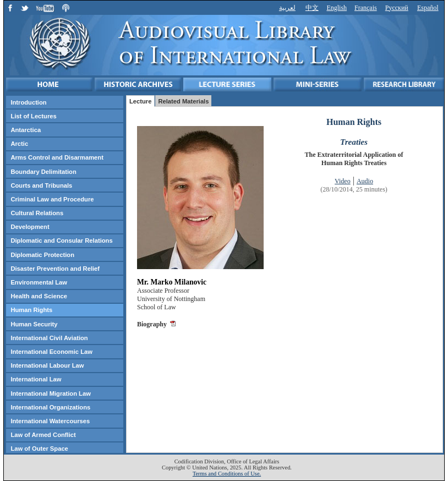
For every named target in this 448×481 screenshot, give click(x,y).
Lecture (140, 101)
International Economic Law (51, 352)
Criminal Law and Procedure (52, 199)
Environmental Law (39, 282)
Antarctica (26, 130)
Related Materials (183, 101)
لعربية (287, 8)
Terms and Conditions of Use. (227, 474)
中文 (312, 8)
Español (428, 8)
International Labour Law (47, 365)
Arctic (19, 144)
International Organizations (50, 407)
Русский (397, 8)
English (337, 8)
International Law (36, 379)
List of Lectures (33, 116)
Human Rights (31, 310)
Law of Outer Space (39, 449)
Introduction (28, 102)
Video (343, 181)
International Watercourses (50, 421)
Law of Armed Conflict (43, 435)
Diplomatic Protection (42, 255)
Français (366, 8)
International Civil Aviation (49, 338)
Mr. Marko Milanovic (172, 282)
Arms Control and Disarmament (57, 157)
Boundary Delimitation (43, 172)
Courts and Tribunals (41, 185)
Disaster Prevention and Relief (55, 269)
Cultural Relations (37, 213)
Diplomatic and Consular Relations (61, 240)
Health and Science (39, 296)
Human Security (34, 324)
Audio (365, 181)
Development (30, 227)
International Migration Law (50, 393)
